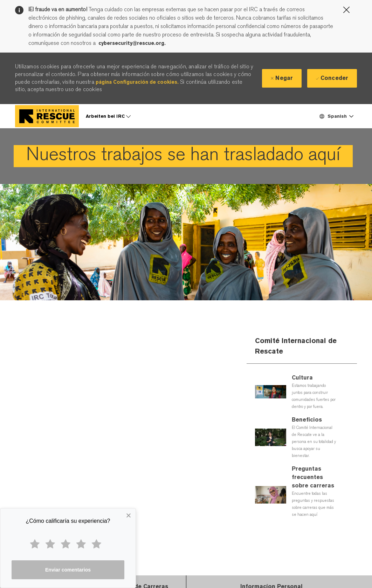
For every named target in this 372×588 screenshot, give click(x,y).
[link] (183, 156)
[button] (336, 116)
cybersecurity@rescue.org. (132, 43)
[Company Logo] (47, 116)
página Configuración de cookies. (137, 82)
